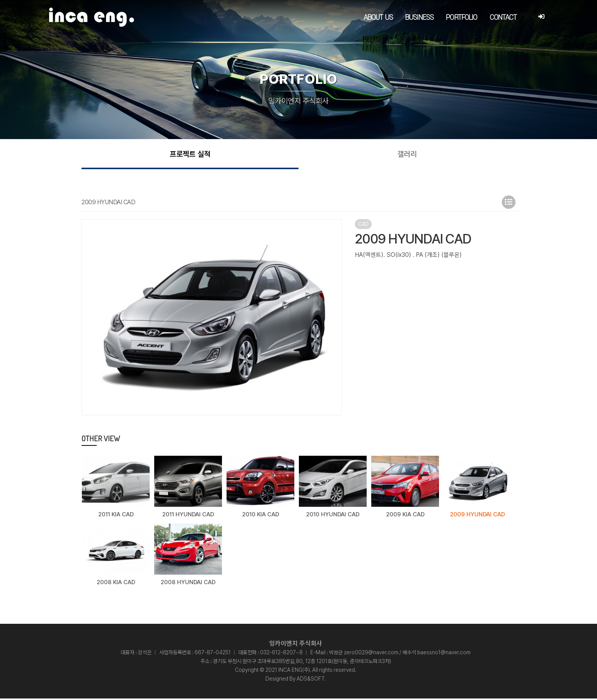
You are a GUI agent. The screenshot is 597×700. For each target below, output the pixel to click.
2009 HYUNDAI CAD (477, 516)
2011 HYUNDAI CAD (188, 516)
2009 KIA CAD (405, 516)
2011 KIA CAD (116, 516)
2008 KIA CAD (116, 584)
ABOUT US (378, 18)
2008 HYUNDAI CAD (188, 584)
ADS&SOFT (311, 680)
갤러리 (407, 155)
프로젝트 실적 (190, 155)
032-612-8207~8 (281, 654)
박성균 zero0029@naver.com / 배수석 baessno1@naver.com (400, 654)
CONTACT (503, 18)
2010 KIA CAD (261, 516)
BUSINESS (419, 18)
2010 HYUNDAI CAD (333, 516)
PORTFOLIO (461, 18)
